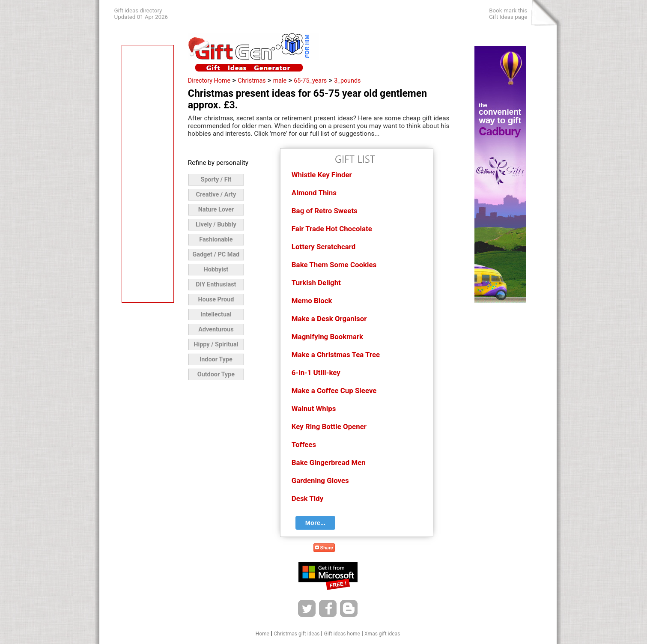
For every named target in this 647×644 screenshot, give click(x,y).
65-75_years (310, 80)
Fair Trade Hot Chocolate (332, 229)
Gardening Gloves (320, 480)
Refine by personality (218, 163)
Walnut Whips (314, 408)
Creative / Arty (216, 195)
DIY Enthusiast (216, 285)
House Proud (216, 300)
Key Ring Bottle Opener (329, 426)
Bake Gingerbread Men (329, 462)
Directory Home (209, 80)
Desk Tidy (307, 498)
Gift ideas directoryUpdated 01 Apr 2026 (141, 14)
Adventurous (216, 329)
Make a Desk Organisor (329, 319)
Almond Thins (314, 193)
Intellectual (216, 315)
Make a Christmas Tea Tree (336, 355)
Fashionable (216, 240)
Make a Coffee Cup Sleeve (334, 391)
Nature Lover (216, 210)
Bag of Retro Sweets (325, 211)
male (280, 80)
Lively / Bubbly (216, 225)
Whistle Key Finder (322, 175)
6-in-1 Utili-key (316, 373)
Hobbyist (216, 270)
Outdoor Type (216, 374)
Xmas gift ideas (382, 634)
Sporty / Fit (216, 180)
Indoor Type (216, 359)
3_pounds (347, 80)
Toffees (304, 444)
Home (262, 634)
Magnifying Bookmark (327, 337)
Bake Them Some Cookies (334, 265)
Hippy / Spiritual (216, 344)
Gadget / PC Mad (216, 255)
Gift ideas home (342, 634)
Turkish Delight (316, 283)
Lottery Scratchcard (324, 247)
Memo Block (312, 301)
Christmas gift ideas (297, 634)
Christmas (252, 80)
